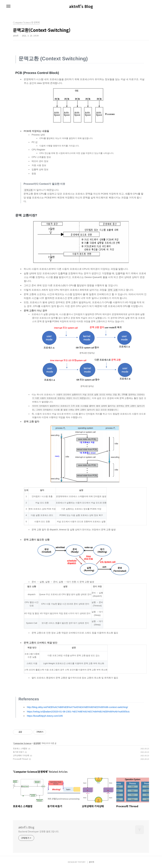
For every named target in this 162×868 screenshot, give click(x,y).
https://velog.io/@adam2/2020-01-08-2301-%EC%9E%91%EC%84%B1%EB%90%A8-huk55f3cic (78, 712)
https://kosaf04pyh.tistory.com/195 (45, 716)
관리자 (92, 862)
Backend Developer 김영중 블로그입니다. (39, 831)
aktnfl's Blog (81, 6)
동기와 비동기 (18, 752)
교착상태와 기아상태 (21, 755)
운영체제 (37, 743)
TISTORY (82, 862)
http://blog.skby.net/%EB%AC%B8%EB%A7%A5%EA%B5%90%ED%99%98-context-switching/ (77, 707)
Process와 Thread (20, 759)
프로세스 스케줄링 (20, 748)
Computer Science (22, 743)
